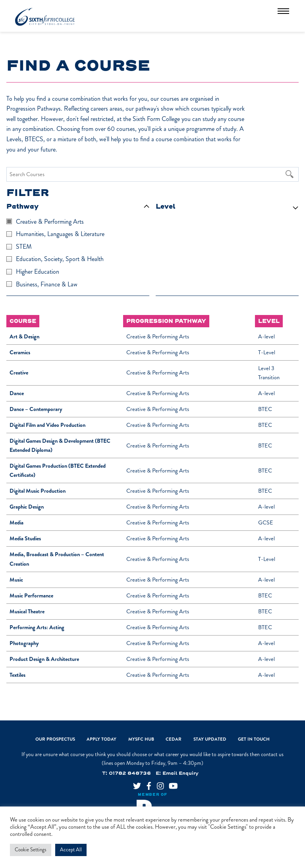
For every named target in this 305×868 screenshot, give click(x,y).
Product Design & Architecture (44, 659)
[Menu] (283, 11)
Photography (24, 643)
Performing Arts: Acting (37, 627)
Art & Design (24, 337)
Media (16, 523)
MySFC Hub (141, 739)
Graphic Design (27, 507)
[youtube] (170, 783)
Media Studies (25, 539)
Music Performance (31, 596)
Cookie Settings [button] (31, 850)
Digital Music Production (38, 491)
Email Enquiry (180, 773)
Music (16, 580)
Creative (19, 373)
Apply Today (101, 739)
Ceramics (20, 352)
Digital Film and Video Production (47, 425)
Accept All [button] (71, 850)
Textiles (17, 675)
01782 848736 (130, 773)
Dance (17, 393)
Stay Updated (210, 739)
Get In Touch (254, 739)
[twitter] (134, 783)
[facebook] (146, 783)
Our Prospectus (55, 739)
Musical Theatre (27, 612)
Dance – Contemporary (36, 409)
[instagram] (158, 783)
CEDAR (174, 739)
